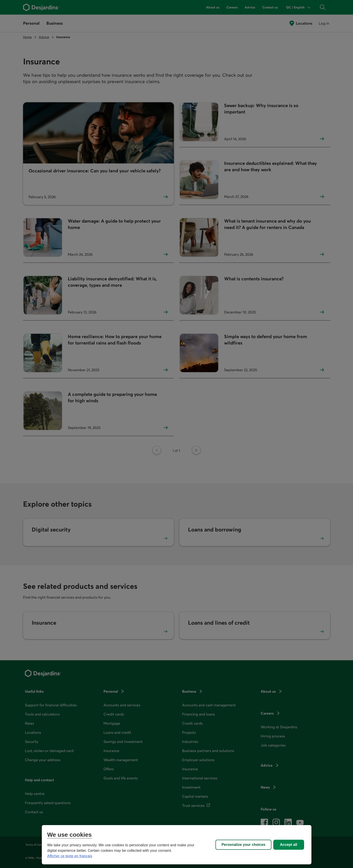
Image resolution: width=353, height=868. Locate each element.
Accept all (289, 845)
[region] (177, 845)
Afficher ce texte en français (70, 856)
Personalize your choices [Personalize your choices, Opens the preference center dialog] (243, 845)
